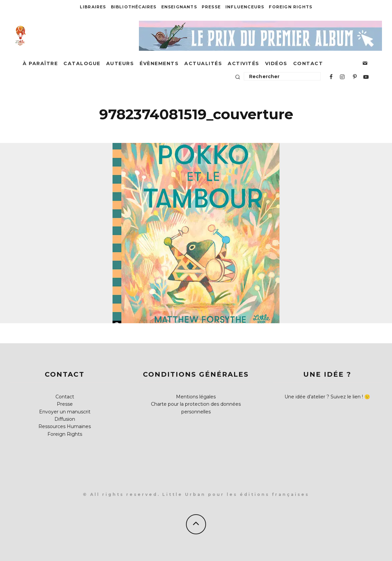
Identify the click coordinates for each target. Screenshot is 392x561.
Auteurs (120, 63)
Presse (211, 7)
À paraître (40, 63)
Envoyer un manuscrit (65, 412)
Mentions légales (196, 397)
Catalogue (82, 63)
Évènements (159, 63)
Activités (244, 63)
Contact (308, 63)
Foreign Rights (290, 7)
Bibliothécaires (134, 7)
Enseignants (179, 7)
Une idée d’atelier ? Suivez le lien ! (324, 397)
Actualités (203, 63)
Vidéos (276, 63)
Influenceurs (245, 7)
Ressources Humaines (65, 426)
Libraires (93, 7)
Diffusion (65, 419)
